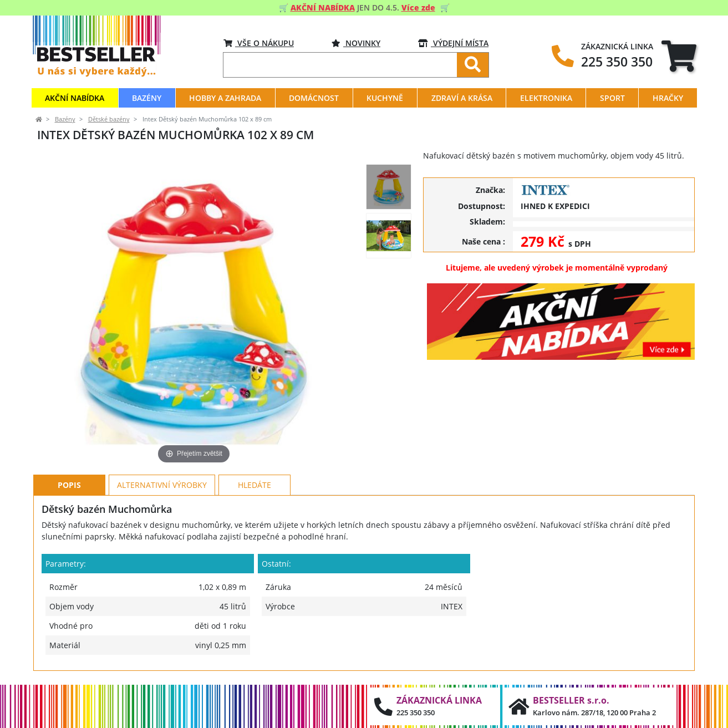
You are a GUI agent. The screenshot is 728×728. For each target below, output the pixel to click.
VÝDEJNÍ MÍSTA (453, 43)
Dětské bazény (109, 119)
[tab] (679, 56)
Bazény (65, 119)
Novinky (356, 43)
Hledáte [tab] (254, 485)
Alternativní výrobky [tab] (162, 485)
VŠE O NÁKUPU (259, 43)
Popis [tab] (69, 485)
